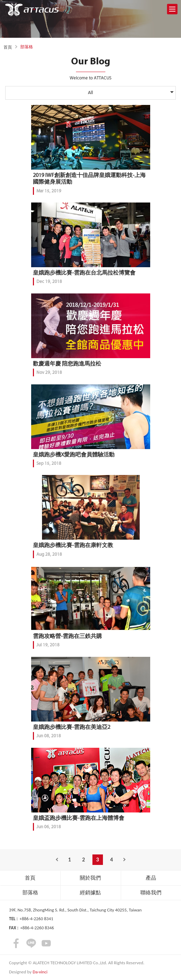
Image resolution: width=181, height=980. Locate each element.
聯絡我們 (151, 893)
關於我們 (90, 878)
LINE (31, 943)
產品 (151, 878)
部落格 (30, 893)
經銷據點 (90, 893)
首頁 (8, 47)
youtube (46, 943)
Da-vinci (40, 972)
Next (126, 860)
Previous (56, 860)
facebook (16, 943)
